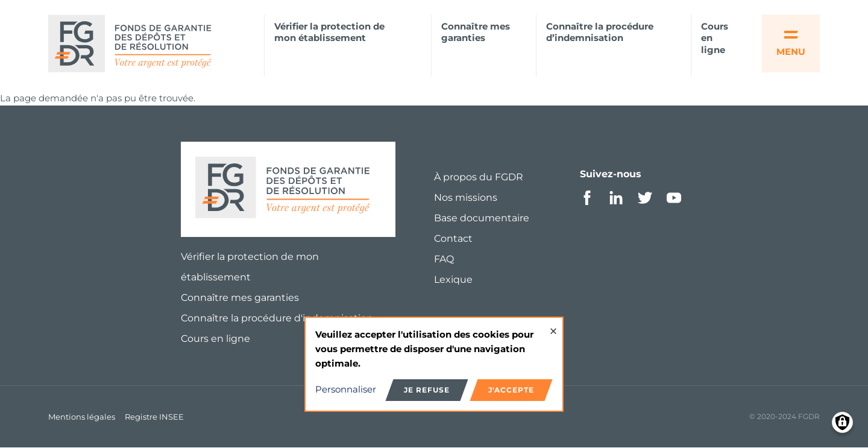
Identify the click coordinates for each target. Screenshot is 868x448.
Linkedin (616, 198)
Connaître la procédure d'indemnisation (277, 318)
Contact (453, 238)
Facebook (587, 198)
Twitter (645, 198)
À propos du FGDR (479, 177)
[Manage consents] (842, 422)
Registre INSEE (154, 417)
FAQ (444, 259)
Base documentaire (482, 218)
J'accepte (511, 390)
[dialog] (434, 364)
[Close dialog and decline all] (553, 325)
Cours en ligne (715, 38)
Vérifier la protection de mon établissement (329, 32)
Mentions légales (82, 417)
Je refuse (427, 390)
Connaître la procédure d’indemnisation (600, 32)
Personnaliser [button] (346, 389)
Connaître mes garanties (476, 32)
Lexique (453, 279)
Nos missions (466, 197)
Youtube (674, 198)
